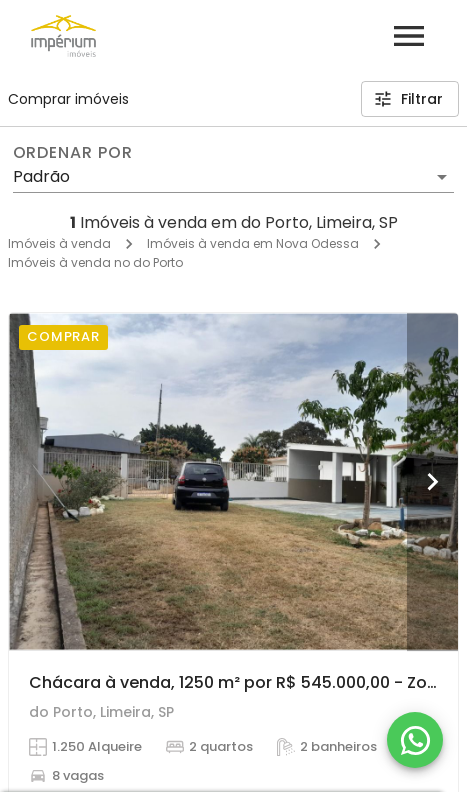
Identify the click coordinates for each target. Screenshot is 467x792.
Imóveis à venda (59, 243)
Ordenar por (73, 153)
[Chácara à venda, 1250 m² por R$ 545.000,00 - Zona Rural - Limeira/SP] (233, 481)
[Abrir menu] (409, 36)
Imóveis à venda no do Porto (95, 262)
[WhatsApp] (415, 740)
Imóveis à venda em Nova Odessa (253, 243)
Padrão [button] (41, 176)
